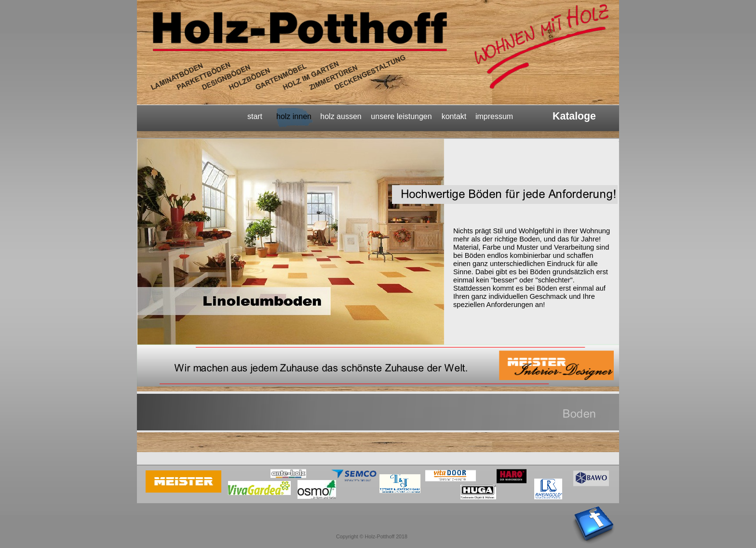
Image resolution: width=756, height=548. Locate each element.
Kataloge (574, 116)
